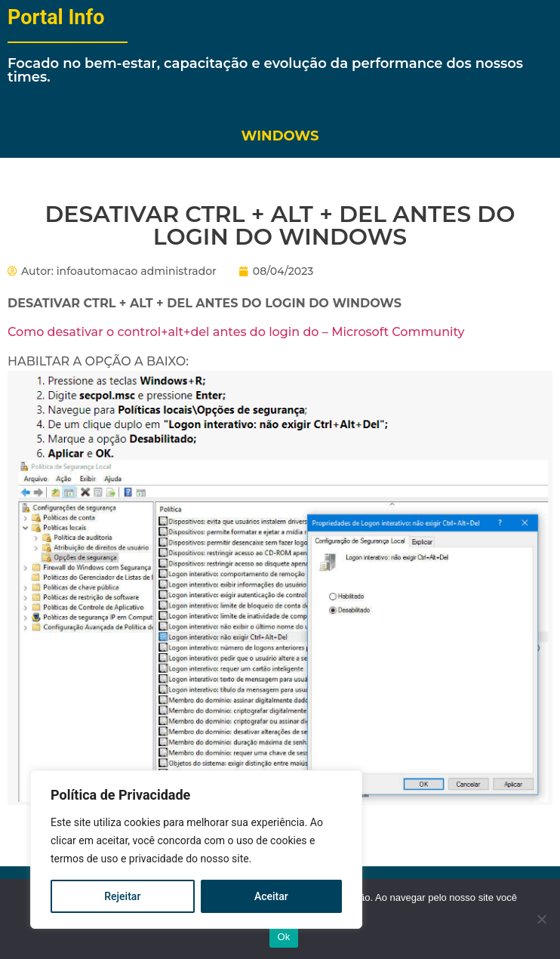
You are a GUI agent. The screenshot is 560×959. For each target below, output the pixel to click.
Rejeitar (122, 896)
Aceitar (271, 896)
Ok (283, 937)
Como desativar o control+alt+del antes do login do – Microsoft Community (236, 332)
